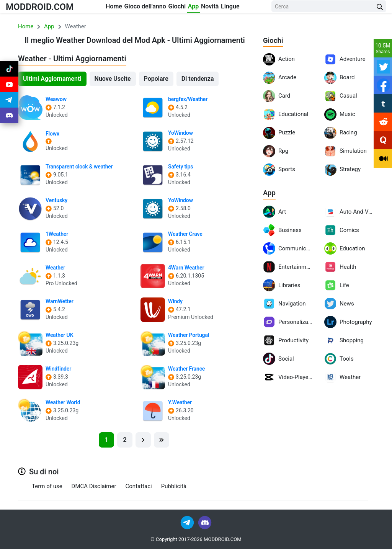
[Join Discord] (205, 522)
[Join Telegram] (188, 522)
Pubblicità (174, 486)
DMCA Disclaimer (94, 486)
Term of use (47, 486)
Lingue (254, 8)
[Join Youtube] (9, 89)
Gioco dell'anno (141, 8)
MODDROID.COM (46, 8)
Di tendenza (198, 79)
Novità (227, 8)
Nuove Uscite (113, 79)
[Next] (143, 440)
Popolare (156, 79)
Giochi (180, 8)
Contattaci (139, 486)
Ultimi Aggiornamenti (52, 79)
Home (103, 8)
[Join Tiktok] (9, 70)
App (203, 8)
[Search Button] (380, 9)
